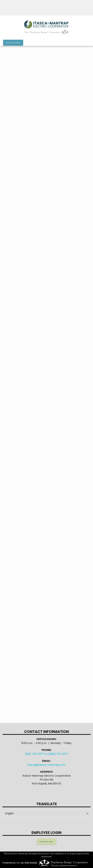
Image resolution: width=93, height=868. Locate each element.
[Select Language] (46, 813)
